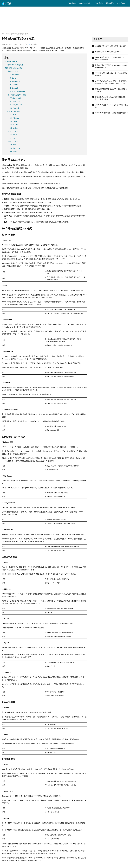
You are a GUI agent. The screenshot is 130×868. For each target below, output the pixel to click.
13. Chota (13, 122)
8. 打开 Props (15, 101)
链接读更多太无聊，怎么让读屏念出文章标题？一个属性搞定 (110, 98)
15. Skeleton (14, 128)
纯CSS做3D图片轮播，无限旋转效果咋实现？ (111, 113)
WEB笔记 (9, 34)
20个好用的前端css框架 (14, 68)
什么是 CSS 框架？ (12, 61)
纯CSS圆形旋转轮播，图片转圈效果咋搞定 (110, 46)
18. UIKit (13, 145)
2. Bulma (13, 78)
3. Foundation (15, 81)
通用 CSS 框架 (13, 71)
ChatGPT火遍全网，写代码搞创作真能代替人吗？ (111, 106)
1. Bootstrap (14, 75)
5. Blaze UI (14, 88)
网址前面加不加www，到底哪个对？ (108, 52)
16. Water (13, 135)
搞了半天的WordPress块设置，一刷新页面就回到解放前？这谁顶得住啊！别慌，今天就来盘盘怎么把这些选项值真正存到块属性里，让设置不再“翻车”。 (111, 82)
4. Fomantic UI (15, 85)
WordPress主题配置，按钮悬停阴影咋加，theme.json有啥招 (110, 58)
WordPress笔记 (85, 3)
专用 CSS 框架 (13, 141)
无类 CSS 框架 (13, 131)
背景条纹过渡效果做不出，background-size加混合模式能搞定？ (111, 66)
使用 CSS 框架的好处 (15, 65)
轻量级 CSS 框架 (14, 112)
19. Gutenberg (15, 148)
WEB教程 (71, 3)
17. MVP (13, 138)
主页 (3, 34)
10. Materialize (15, 108)
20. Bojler (13, 152)
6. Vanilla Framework (17, 91)
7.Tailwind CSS (15, 98)
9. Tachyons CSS (16, 105)
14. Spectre (14, 125)
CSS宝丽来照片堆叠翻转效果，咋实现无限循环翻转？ (111, 74)
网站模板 (109, 3)
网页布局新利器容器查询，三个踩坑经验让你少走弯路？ (111, 90)
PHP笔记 (98, 3)
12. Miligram (14, 118)
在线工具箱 (121, 3)
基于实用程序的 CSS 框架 (17, 95)
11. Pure (13, 115)
